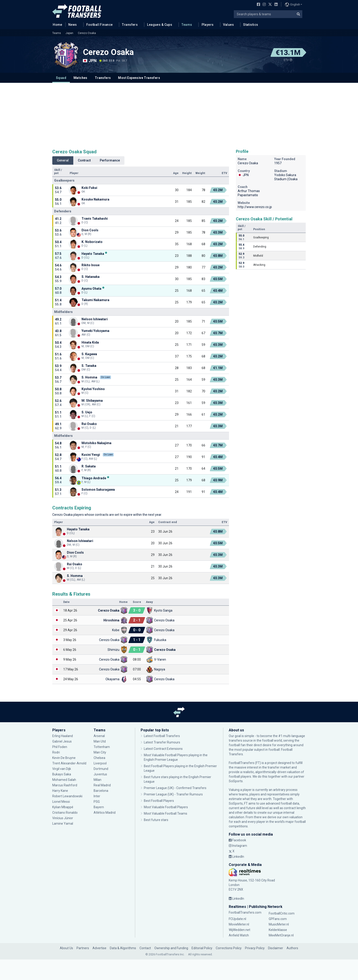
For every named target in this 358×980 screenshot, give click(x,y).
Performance (110, 160)
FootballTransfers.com (245, 912)
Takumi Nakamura (95, 300)
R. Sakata (89, 466)
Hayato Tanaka (93, 254)
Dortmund (101, 769)
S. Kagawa (89, 354)
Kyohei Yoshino (93, 389)
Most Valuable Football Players (166, 807)
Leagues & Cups (160, 25)
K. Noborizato (92, 242)
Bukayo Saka (62, 774)
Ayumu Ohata (91, 288)
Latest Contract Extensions (163, 749)
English (292, 5)
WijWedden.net (240, 930)
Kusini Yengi (91, 455)
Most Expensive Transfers (139, 78)
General (63, 160)
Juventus (100, 774)
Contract (84, 160)
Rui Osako (89, 424)
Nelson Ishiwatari (95, 319)
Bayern (99, 807)
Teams (187, 25)
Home (56, 24)
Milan (97, 780)
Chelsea (99, 758)
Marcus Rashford (65, 785)
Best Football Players (159, 801)
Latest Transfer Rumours (162, 742)
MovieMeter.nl (239, 924)
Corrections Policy (229, 948)
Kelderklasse (278, 930)
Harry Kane (60, 791)
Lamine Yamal (63, 824)
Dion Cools (90, 230)
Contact (145, 948)
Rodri (56, 752)
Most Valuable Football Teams (166, 813)
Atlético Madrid (105, 813)
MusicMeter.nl (279, 924)
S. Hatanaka (91, 277)
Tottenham (102, 747)
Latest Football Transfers (162, 736)
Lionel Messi (61, 802)
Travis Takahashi (95, 219)
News (73, 25)
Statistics (251, 25)
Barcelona (101, 791)
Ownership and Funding (171, 948)
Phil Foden (60, 747)
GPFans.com (278, 919)
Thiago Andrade (94, 478)
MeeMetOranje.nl (281, 935)
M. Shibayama (92, 401)
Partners (83, 948)
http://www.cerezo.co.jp (255, 207)
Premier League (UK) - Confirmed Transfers (175, 788)
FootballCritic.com (282, 913)
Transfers (130, 25)
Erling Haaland (63, 736)
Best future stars (156, 820)
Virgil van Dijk (62, 769)
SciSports (236, 781)
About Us (66, 948)
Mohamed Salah (64, 780)
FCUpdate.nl (237, 919)
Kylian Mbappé (63, 807)
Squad (61, 78)
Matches (80, 78)
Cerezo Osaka (87, 33)
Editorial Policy (202, 948)
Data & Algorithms (123, 948)
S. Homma (89, 377)
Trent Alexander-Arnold (69, 763)
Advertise (99, 948)
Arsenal (99, 736)
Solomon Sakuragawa (98, 490)
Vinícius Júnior (63, 818)
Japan (69, 33)
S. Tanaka (89, 366)
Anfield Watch (239, 935)
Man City (100, 752)
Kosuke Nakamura (95, 199)
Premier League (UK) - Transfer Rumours (173, 794)
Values (229, 25)
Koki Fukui (89, 188)
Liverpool (100, 763)
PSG (97, 802)
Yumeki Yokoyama (95, 331)
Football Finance (100, 25)
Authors (292, 948)
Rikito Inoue (91, 265)
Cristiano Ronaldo (65, 813)
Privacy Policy (255, 948)
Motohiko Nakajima (96, 443)
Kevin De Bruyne (64, 758)
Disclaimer (276, 948)
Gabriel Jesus (62, 741)
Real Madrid (102, 785)
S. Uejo (87, 412)
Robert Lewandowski (67, 796)
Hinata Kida (90, 342)
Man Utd (100, 741)
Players (208, 25)
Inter (97, 796)
